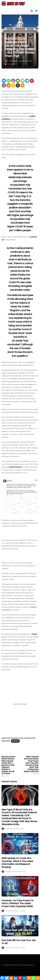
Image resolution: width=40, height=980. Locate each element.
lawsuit (35, 634)
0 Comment (11, 64)
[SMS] (22, 81)
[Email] (18, 81)
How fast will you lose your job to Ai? (19, 942)
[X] (18, 85)
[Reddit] (9, 85)
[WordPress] (4, 85)
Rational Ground (15, 467)
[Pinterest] (32, 81)
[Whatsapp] (9, 81)
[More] (22, 85)
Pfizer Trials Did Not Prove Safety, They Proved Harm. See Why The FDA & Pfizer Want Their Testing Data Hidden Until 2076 (31, 765)
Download (15, 741)
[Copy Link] (13, 85)
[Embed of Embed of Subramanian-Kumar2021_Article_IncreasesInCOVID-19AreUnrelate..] (20, 704)
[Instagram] (13, 81)
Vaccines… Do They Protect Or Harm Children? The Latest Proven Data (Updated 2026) (18, 903)
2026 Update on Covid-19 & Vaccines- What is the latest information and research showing (17, 863)
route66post (13, 61)
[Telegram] (27, 81)
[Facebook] (4, 81)
